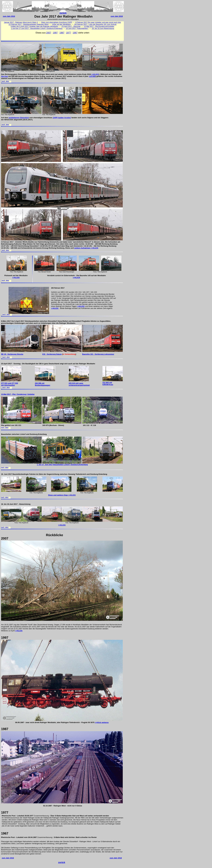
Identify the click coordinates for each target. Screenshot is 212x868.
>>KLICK (95, 74)
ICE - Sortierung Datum (52, 354)
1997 (55, 33)
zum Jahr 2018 (117, 16)
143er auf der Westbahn (61, 24)
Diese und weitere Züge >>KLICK (62, 495)
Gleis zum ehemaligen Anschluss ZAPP (56, 22)
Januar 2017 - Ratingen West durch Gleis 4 (21, 22)
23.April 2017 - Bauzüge (71, 26)
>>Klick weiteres (102, 722)
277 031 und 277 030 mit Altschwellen (10, 384)
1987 (62, 33)
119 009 (92, 76)
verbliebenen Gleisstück (19, 118)
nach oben (5, 81)
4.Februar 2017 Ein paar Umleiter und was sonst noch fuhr (98, 22)
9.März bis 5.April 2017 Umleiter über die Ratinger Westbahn (34, 26)
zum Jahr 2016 (9, 16)
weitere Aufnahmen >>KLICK (86, 248)
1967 (75, 33)
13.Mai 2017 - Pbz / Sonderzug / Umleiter (18, 394)
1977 (69, 33)
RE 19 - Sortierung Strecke (12, 354)
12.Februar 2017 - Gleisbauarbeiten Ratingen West (28, 24)
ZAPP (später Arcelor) (62, 118)
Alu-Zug (4, 76)
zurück (63, 13)
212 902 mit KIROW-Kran (108, 384)
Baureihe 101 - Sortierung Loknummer (98, 354)
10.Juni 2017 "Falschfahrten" (77, 28)
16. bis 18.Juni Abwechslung (103, 28)
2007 (49, 33)
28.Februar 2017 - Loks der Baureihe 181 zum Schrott (95, 24)
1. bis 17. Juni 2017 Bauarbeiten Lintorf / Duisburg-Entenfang (62, 465)
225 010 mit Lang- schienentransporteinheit (79, 384)
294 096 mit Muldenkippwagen (43, 384)
